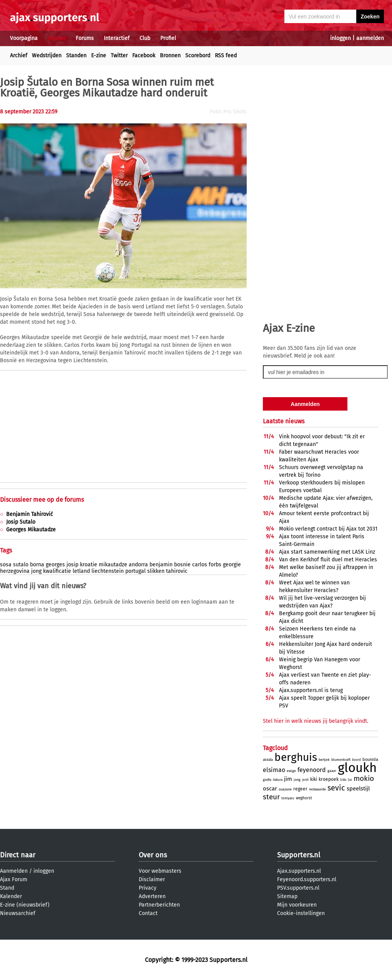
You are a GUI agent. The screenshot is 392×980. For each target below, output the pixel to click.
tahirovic (177, 571)
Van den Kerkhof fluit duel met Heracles (328, 560)
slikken (156, 571)
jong (36, 571)
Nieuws (57, 38)
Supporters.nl (299, 855)
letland (81, 571)
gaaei (332, 771)
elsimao (274, 770)
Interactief (117, 38)
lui (350, 780)
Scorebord (198, 56)
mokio (364, 778)
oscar (270, 789)
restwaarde (317, 789)
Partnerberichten (159, 905)
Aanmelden (14, 871)
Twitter (119, 56)
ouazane (285, 789)
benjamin (161, 565)
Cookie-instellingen (301, 913)
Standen (76, 56)
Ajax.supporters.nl (299, 871)
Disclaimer (152, 879)
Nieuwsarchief (18, 913)
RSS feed (226, 56)
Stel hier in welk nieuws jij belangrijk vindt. (316, 721)
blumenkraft (341, 760)
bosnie (182, 565)
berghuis (296, 757)
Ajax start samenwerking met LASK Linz (327, 552)
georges (55, 565)
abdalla (268, 760)
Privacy (148, 888)
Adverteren (152, 896)
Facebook (144, 56)
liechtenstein (108, 571)
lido (343, 780)
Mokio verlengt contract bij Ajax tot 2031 (328, 529)
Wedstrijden (47, 56)
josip (72, 565)
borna (37, 565)
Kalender (11, 896)
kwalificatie (57, 571)
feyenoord (312, 770)
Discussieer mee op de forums (42, 500)
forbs (215, 565)
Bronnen (170, 56)
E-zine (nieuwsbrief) (25, 905)
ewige (291, 771)
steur (271, 797)
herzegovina (15, 571)
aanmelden (370, 38)
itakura (278, 780)
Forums (85, 38)
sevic (336, 788)
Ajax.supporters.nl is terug (311, 690)
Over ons (153, 855)
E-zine (99, 56)
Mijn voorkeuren (297, 905)
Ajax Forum (14, 879)
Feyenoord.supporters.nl (307, 879)
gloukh (357, 768)
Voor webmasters (160, 871)
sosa (6, 565)
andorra (138, 565)
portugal (135, 571)
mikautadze (113, 565)
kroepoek (329, 779)
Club (145, 38)
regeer (300, 789)
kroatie (89, 565)
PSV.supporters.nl (298, 888)
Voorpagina (24, 38)
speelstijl (358, 789)
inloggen (341, 38)
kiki (314, 779)
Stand (7, 888)
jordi (305, 780)
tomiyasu (288, 798)
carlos (200, 565)
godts (267, 780)
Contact (148, 913)
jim (288, 779)
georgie (232, 565)
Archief (19, 56)
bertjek (324, 760)
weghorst (304, 798)
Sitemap (287, 896)
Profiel (168, 38)
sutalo (21, 565)
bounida (370, 760)
